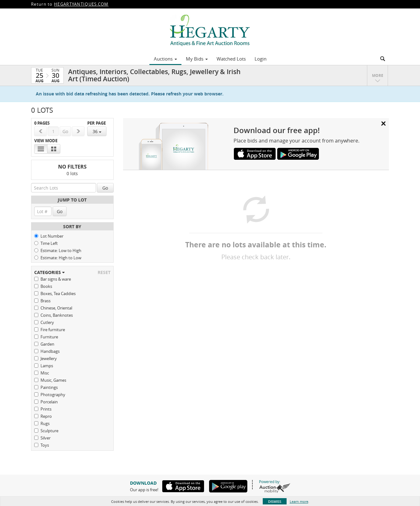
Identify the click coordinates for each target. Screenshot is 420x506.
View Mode (46, 141)
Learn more (299, 501)
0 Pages (42, 123)
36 (97, 131)
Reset (104, 272)
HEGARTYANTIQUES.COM (81, 4)
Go (105, 188)
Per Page (97, 123)
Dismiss (275, 501)
